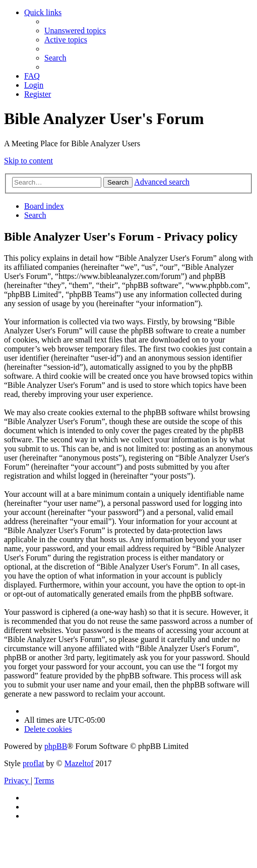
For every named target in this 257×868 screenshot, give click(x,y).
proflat (34, 763)
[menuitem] (75, 31)
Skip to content (28, 161)
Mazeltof (79, 763)
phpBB (56, 746)
